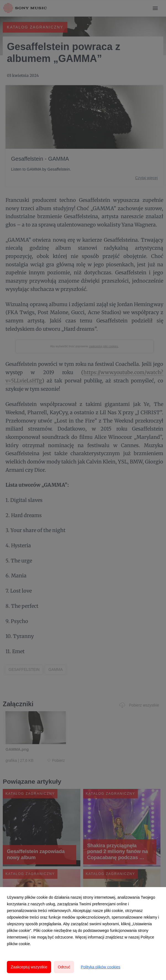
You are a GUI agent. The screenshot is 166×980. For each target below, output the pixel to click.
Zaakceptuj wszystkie (29, 967)
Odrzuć (64, 967)
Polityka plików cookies (100, 967)
